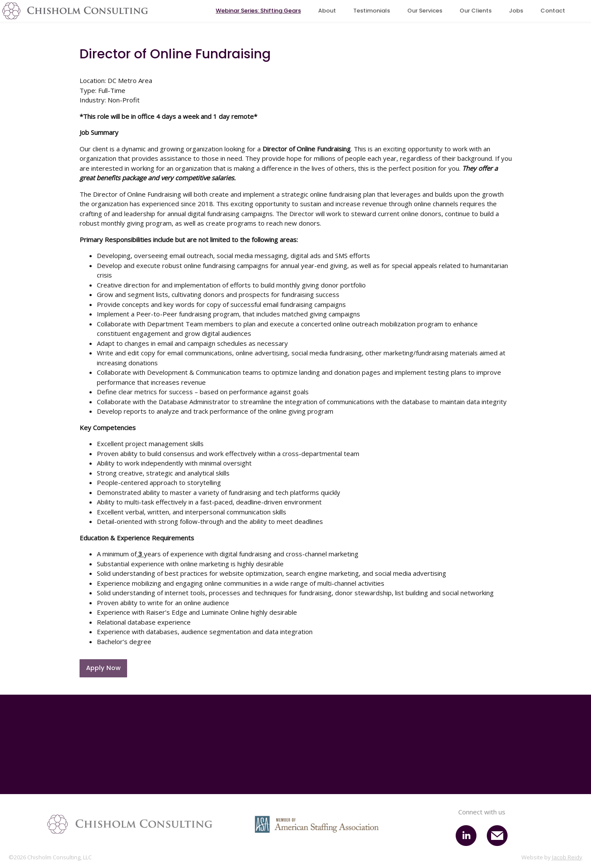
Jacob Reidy (567, 858)
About (327, 11)
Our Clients (476, 11)
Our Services (425, 11)
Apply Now (103, 668)
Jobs (516, 11)
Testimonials (372, 11)
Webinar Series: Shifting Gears (258, 11)
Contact (553, 11)
